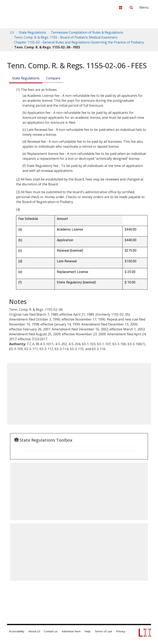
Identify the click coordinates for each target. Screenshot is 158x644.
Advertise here (71, 631)
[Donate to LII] (121, 8)
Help (88, 631)
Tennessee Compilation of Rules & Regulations (87, 32)
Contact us (51, 631)
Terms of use (103, 631)
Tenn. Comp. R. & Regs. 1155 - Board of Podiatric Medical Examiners (66, 37)
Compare (53, 78)
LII (12, 32)
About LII (34, 631)
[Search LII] (131, 8)
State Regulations (32, 32)
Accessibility (17, 631)
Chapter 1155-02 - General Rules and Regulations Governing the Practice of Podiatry (79, 42)
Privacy (121, 631)
